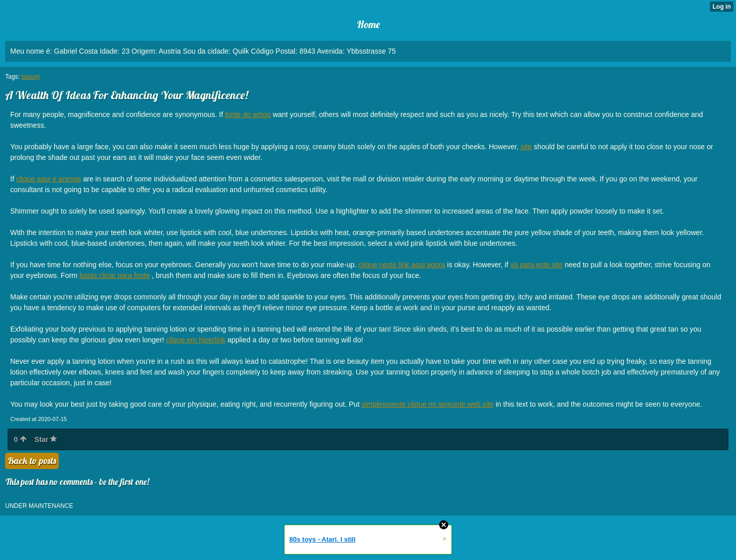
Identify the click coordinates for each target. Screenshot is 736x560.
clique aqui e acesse (49, 179)
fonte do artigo (248, 114)
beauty (31, 77)
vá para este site (536, 265)
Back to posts (32, 461)
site (526, 147)
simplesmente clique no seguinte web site (427, 404)
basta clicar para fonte (114, 275)
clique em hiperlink (196, 340)
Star (45, 439)
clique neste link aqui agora (402, 265)
